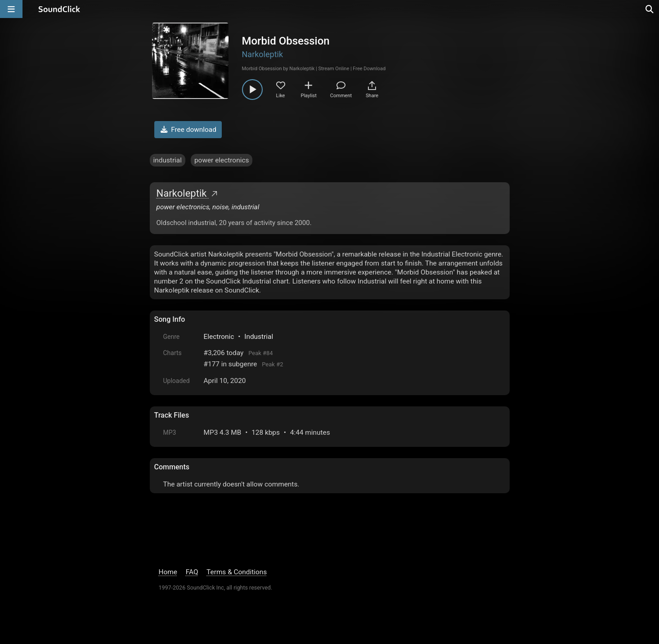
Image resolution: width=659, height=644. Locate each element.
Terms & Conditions (237, 572)
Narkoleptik (263, 54)
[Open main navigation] (11, 9)
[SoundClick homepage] (59, 9)
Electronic (219, 337)
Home (168, 572)
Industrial (259, 337)
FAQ (192, 572)
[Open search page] (650, 9)
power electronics (222, 160)
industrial (168, 160)
